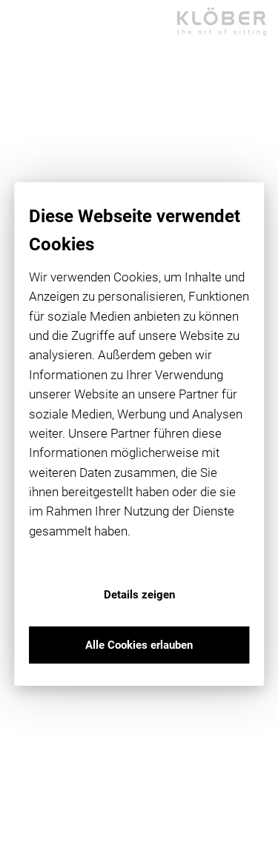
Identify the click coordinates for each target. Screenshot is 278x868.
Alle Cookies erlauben (139, 645)
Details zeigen (139, 595)
